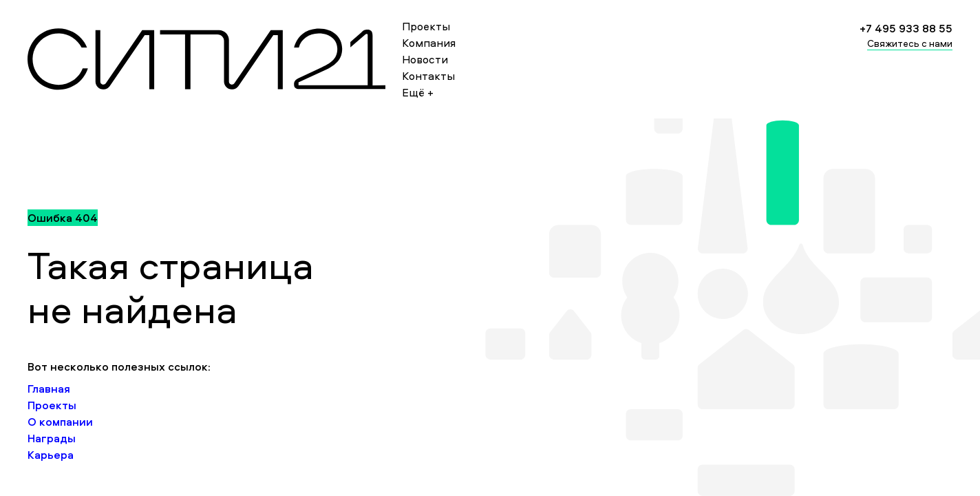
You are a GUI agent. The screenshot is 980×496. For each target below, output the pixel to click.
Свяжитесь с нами (910, 43)
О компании (60, 422)
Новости (425, 59)
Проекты (426, 26)
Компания (429, 43)
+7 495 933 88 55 (906, 28)
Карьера (51, 455)
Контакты (428, 76)
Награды (52, 438)
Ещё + (418, 92)
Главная (49, 389)
